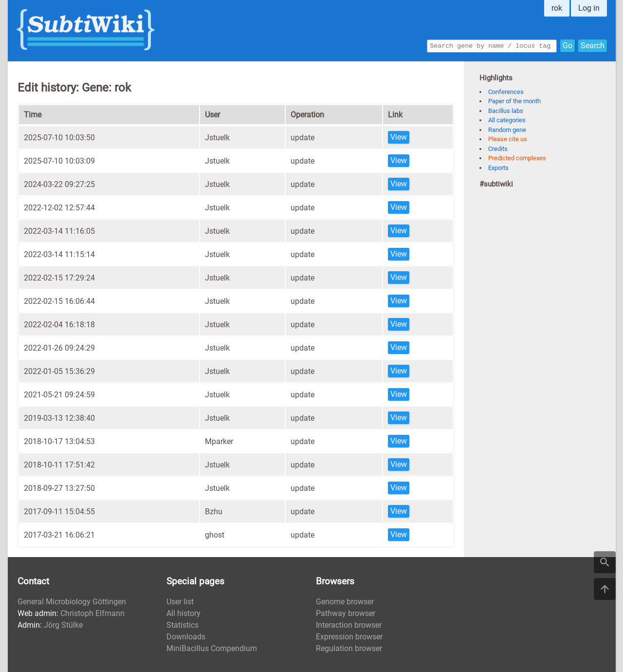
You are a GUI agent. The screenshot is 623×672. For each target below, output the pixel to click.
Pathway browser (346, 613)
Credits (498, 149)
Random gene (507, 130)
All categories (507, 120)
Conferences (506, 92)
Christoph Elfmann (92, 613)
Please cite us (508, 139)
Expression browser (349, 637)
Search (593, 45)
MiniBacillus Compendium (212, 648)
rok (557, 8)
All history (183, 613)
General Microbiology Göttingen (72, 602)
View (399, 137)
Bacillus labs (506, 111)
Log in (589, 8)
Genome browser (345, 602)
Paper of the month (514, 101)
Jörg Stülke (63, 625)
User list (180, 602)
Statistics (183, 625)
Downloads (186, 637)
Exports (498, 168)
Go (568, 45)
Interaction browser (349, 625)
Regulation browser (349, 648)
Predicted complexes (517, 158)
